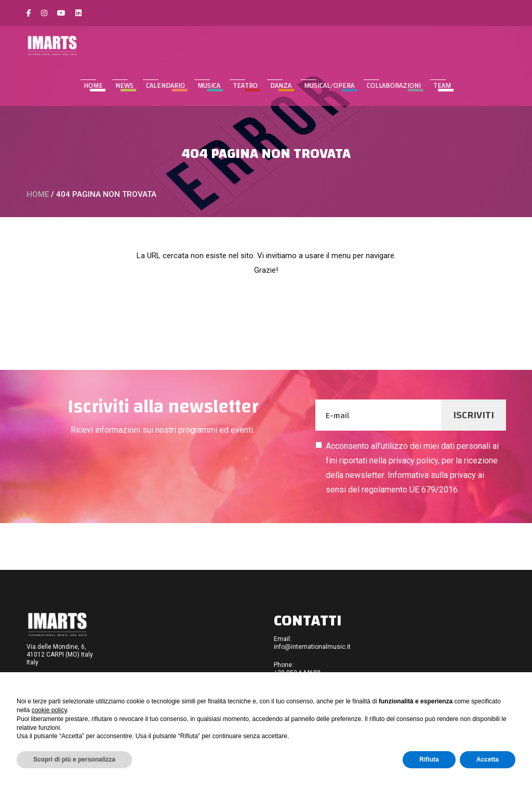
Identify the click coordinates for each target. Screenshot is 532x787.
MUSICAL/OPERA (329, 86)
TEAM (442, 86)
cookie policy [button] (49, 710)
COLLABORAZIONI (394, 86)
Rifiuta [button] (429, 759)
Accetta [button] (488, 759)
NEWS (124, 86)
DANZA (281, 86)
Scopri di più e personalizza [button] (74, 759)
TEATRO (245, 86)
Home (93, 86)
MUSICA (209, 86)
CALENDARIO (165, 86)
